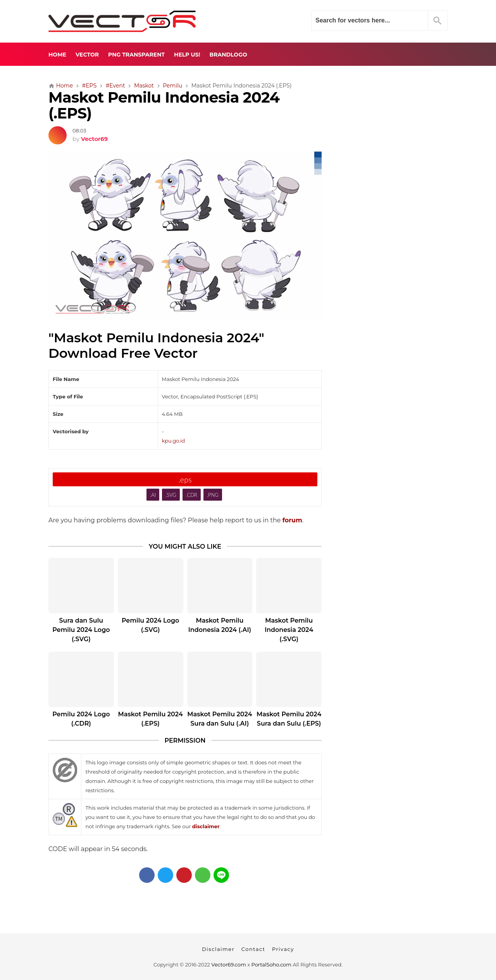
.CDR (192, 495)
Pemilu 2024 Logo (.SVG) (150, 625)
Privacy (283, 949)
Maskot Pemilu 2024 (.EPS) (150, 719)
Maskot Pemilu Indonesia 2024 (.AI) (220, 625)
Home (57, 55)
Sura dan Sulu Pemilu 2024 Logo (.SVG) (81, 630)
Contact (253, 949)
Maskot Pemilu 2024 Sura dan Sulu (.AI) (220, 719)
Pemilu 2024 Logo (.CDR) (81, 719)
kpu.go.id (174, 441)
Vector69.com (228, 965)
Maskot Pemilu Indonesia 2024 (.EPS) (164, 105)
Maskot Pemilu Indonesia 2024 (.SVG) (289, 630)
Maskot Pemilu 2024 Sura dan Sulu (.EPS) (289, 719)
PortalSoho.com (272, 965)
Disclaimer (218, 949)
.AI (153, 495)
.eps (185, 479)
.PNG (213, 495)
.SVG (171, 495)
